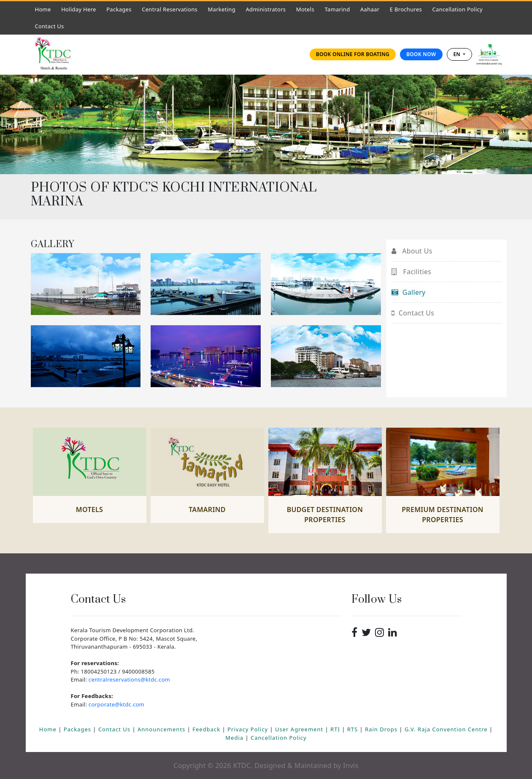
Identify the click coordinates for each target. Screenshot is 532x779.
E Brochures (406, 9)
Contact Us (52, 26)
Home (45, 9)
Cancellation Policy (458, 9)
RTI (336, 729)
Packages (119, 9)
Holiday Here (79, 9)
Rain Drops (382, 729)
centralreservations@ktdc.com (129, 679)
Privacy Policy (248, 729)
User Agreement (300, 729)
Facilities (412, 272)
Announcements (162, 729)
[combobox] (459, 54)
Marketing (222, 9)
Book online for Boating (353, 54)
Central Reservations (170, 9)
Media (235, 738)
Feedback (207, 729)
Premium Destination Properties (443, 515)
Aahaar (370, 9)
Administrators (268, 9)
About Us (412, 251)
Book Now (421, 54)
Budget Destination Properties (325, 515)
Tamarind (337, 9)
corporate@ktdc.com (116, 704)
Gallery (409, 292)
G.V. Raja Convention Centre (447, 729)
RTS (354, 729)
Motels (307, 9)
